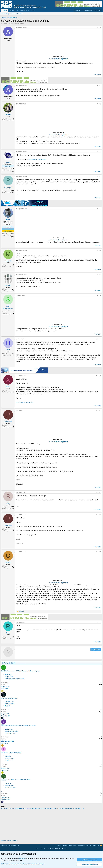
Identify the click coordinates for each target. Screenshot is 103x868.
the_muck (4, 743)
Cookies (5, 845)
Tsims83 (8, 756)
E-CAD (7, 706)
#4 (100, 152)
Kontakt (60, 845)
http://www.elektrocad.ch (24, 402)
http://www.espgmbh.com (37, 159)
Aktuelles (13, 11)
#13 (100, 492)
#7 (100, 250)
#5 (100, 176)
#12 (100, 411)
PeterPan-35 (9, 702)
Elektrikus (8, 675)
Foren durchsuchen (17, 14)
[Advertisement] (29, 42)
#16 (100, 622)
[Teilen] (98, 28)
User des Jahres (8, 231)
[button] (17, 11)
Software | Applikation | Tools (15, 679)
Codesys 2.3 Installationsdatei (11, 753)
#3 (100, 104)
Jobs (33, 11)
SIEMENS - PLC (11, 733)
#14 (100, 515)
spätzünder (9, 729)
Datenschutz (82, 845)
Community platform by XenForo (51, 849)
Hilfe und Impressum (93, 845)
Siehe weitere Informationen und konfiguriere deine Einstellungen (23, 864)
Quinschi (8, 783)
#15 (100, 552)
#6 (100, 209)
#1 (100, 28)
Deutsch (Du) (14, 845)
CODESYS (9, 760)
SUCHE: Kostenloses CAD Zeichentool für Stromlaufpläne (21, 671)
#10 (100, 339)
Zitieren (99, 75)
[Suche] (98, 11)
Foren (5, 11)
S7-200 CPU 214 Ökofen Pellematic (18, 780)
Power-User (8, 229)
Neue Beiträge (5, 14)
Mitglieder (24, 11)
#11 (100, 376)
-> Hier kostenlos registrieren (59, 59)
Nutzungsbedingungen (70, 845)
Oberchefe (5, 770)
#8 (100, 275)
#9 (100, 295)
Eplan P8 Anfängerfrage (9, 698)
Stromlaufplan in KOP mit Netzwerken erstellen (20, 725)
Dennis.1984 (5, 800)
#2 (100, 86)
